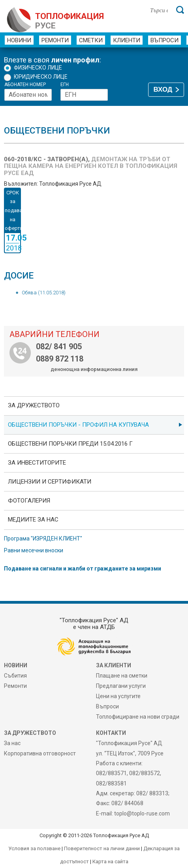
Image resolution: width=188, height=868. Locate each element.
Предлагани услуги (121, 686)
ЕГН (65, 85)
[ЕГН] (84, 95)
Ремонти (55, 40)
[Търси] (180, 10)
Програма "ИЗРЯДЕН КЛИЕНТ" (43, 538)
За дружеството (34, 405)
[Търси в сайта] (159, 10)
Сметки (91, 40)
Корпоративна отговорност (40, 753)
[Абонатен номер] (28, 95)
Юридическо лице (41, 77)
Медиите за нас (33, 520)
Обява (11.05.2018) (44, 293)
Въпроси (164, 40)
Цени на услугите (118, 696)
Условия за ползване (34, 848)
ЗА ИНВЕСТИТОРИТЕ (37, 463)
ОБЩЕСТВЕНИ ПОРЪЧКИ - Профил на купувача (78, 425)
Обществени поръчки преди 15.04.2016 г (70, 444)
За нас (12, 743)
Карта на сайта (110, 861)
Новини (19, 40)
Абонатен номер (25, 85)
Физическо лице (38, 68)
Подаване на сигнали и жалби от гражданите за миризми (83, 569)
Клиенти (127, 40)
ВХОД (163, 89)
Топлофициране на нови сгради (138, 717)
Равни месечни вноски (34, 550)
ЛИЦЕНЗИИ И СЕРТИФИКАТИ (50, 482)
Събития (15, 676)
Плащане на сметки (122, 676)
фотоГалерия (29, 501)
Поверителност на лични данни (102, 848)
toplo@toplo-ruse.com (142, 813)
